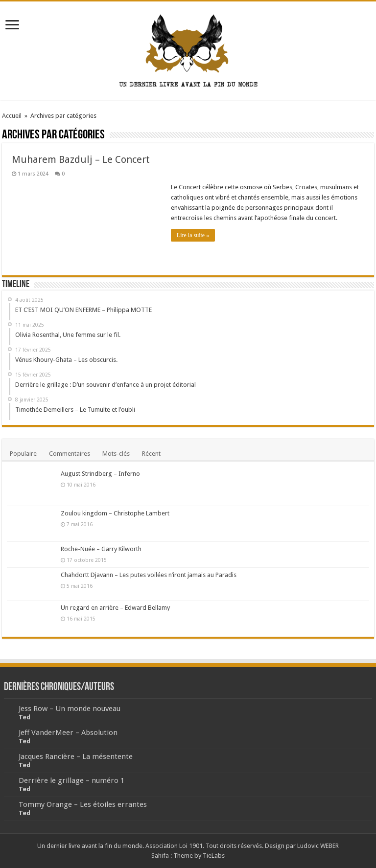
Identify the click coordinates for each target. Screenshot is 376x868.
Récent (151, 454)
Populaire (23, 454)
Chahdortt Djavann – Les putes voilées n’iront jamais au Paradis (149, 575)
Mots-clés (116, 454)
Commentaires (70, 454)
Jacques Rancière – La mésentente (76, 757)
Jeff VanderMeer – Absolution (68, 733)
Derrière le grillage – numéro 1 (71, 780)
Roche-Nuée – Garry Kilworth (101, 549)
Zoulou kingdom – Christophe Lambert (115, 513)
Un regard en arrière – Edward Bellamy (115, 608)
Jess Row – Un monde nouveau (70, 709)
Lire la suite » (193, 235)
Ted (24, 717)
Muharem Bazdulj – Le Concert (81, 159)
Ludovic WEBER (318, 846)
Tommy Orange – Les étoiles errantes (83, 804)
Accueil (12, 116)
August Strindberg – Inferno (100, 474)
